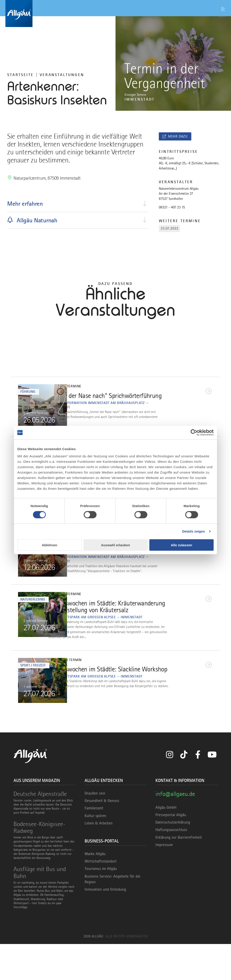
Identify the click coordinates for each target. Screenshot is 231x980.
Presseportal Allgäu (171, 851)
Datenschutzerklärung (173, 858)
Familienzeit (94, 844)
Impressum (164, 881)
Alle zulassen (181, 545)
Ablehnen (49, 545)
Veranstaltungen (62, 75)
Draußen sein (95, 829)
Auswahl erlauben (115, 545)
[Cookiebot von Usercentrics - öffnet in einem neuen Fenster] (194, 433)
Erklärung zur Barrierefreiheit (179, 873)
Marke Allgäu (95, 890)
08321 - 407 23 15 (172, 207)
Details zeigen (193, 531)
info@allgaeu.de (175, 830)
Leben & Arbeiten (99, 859)
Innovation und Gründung (105, 925)
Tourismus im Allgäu (101, 905)
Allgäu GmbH (166, 843)
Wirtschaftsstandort (101, 897)
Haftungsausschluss (171, 866)
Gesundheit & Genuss (102, 837)
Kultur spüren (95, 851)
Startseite (20, 75)
